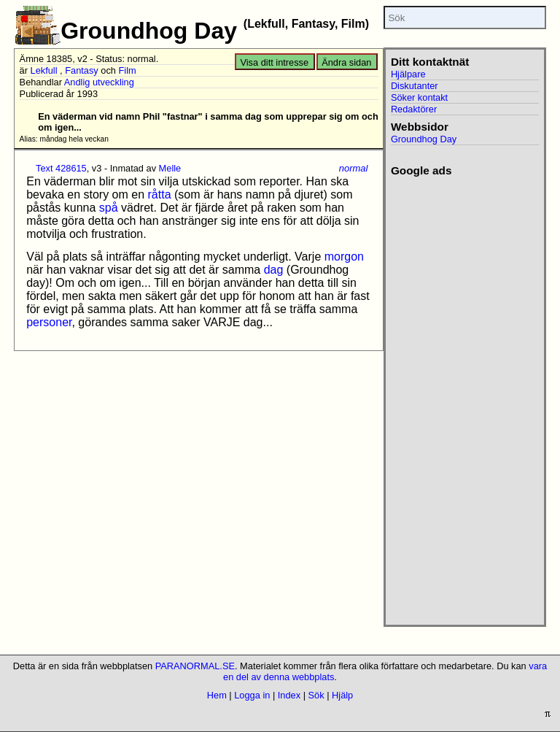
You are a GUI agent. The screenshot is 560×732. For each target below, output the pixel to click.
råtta (160, 194)
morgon (344, 257)
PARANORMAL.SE (195, 666)
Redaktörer (414, 109)
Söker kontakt (419, 97)
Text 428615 (61, 168)
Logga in (252, 695)
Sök (316, 695)
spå (109, 208)
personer (49, 322)
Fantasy (82, 70)
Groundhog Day (424, 139)
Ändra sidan (346, 62)
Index (289, 695)
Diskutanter (415, 86)
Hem (217, 695)
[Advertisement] (459, 396)
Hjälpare (408, 74)
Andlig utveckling (99, 82)
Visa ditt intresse (274, 62)
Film (127, 70)
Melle (170, 168)
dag (274, 270)
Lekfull (44, 70)
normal (354, 168)
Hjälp (342, 695)
